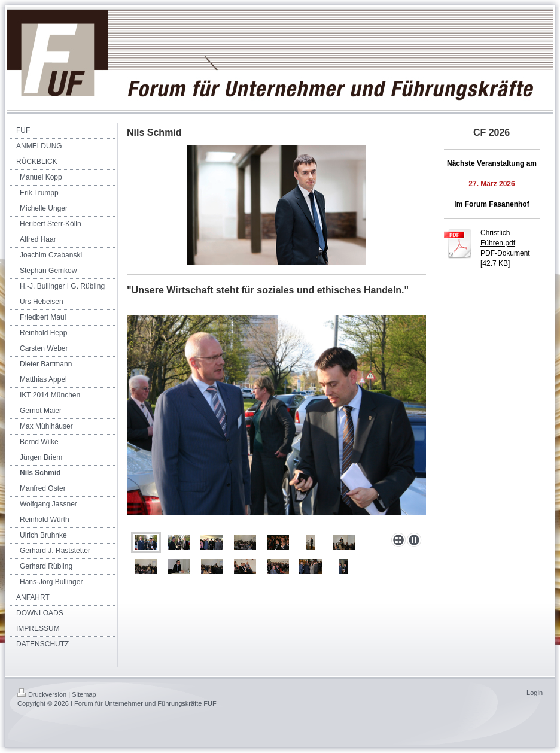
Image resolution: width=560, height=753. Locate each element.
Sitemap (84, 694)
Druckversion (42, 694)
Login (535, 693)
